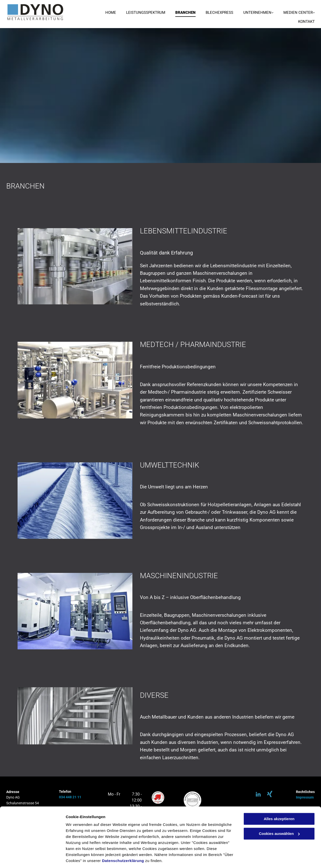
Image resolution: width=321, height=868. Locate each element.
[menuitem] (106, 13)
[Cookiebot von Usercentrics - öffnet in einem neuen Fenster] (32, 858)
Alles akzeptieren (279, 802)
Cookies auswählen (83, 858)
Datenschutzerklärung (123, 844)
